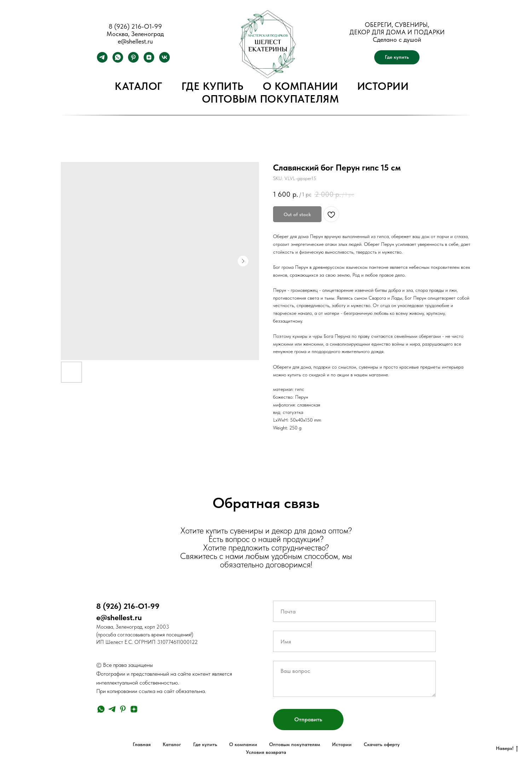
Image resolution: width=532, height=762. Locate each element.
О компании (300, 86)
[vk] (164, 61)
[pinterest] (133, 61)
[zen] (149, 61)
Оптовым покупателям (271, 99)
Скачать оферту (382, 744)
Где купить (213, 86)
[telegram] (102, 61)
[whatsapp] (118, 61)
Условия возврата (266, 752)
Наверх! (507, 749)
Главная (142, 744)
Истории (383, 86)
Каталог (138, 86)
